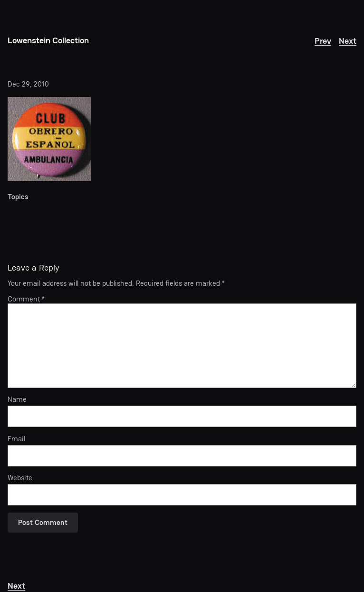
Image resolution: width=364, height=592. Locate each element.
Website (20, 478)
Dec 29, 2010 (28, 84)
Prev (323, 41)
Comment (26, 299)
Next (348, 41)
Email (16, 439)
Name (17, 399)
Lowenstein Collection (48, 40)
